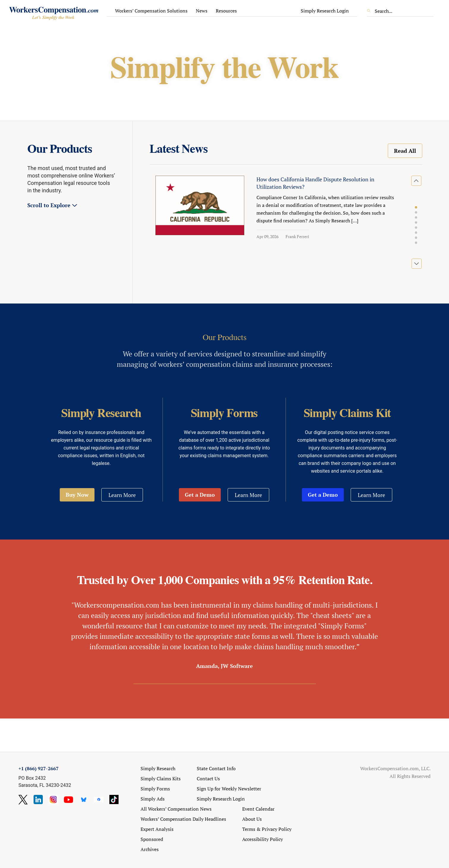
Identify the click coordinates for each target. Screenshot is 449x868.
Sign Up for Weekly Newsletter (229, 789)
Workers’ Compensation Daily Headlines (183, 819)
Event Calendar (258, 809)
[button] (416, 207)
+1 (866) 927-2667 (38, 768)
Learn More (122, 495)
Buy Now (77, 495)
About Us (252, 819)
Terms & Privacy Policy (267, 829)
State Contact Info (216, 768)
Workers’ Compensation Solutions (151, 11)
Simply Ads (153, 799)
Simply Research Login (325, 11)
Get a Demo (200, 495)
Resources (226, 11)
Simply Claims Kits (161, 779)
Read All (405, 151)
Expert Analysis (157, 829)
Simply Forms (155, 789)
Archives (150, 849)
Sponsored (152, 839)
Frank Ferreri (297, 236)
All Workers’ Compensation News (176, 809)
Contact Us (208, 779)
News (202, 11)
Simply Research (158, 768)
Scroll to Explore (49, 205)
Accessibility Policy (263, 839)
